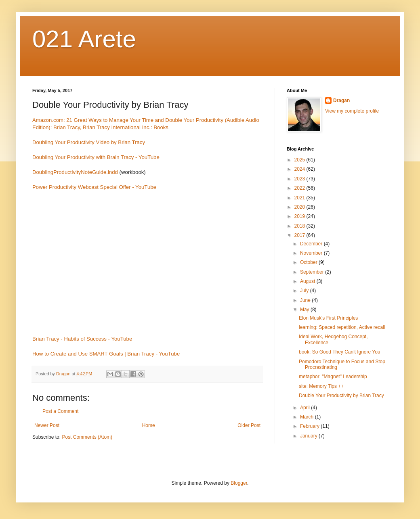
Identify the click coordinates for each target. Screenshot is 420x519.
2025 (300, 160)
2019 (300, 216)
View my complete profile (352, 111)
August (308, 281)
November (312, 253)
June (306, 300)
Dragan (341, 100)
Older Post (249, 425)
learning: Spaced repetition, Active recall (342, 327)
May (305, 310)
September (313, 272)
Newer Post (47, 425)
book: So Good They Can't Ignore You (340, 352)
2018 (300, 226)
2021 (300, 198)
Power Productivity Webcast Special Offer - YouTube (94, 187)
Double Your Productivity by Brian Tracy (341, 396)
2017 (300, 235)
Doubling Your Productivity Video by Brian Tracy (89, 142)
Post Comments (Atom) (87, 437)
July (305, 291)
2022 (300, 188)
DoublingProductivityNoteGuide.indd (75, 172)
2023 (300, 179)
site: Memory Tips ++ (321, 386)
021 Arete (84, 39)
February (310, 426)
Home (149, 425)
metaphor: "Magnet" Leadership (333, 377)
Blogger (239, 483)
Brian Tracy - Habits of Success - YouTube (82, 339)
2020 (300, 207)
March (308, 417)
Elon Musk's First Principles (328, 318)
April (306, 408)
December (312, 244)
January (309, 436)
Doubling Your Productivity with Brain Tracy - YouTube (96, 157)
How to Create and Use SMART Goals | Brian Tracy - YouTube (106, 354)
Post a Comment (60, 411)
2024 (300, 169)
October (309, 262)
